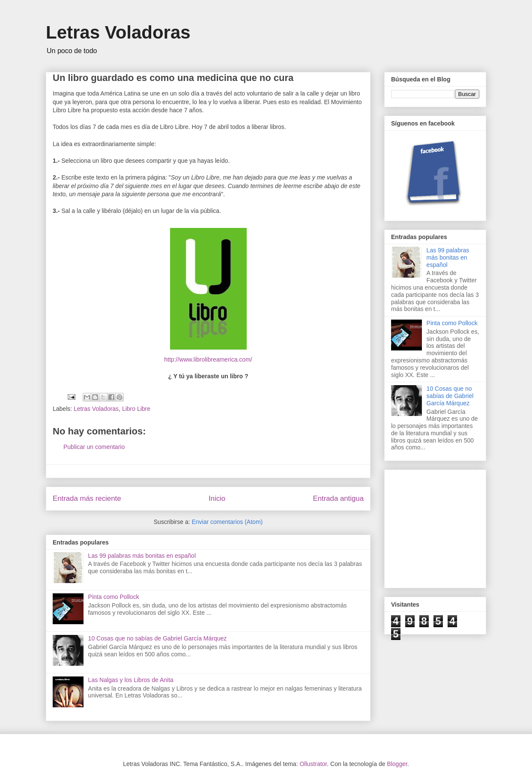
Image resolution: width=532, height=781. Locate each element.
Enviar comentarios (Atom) (227, 522)
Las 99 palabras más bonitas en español (142, 556)
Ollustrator (313, 764)
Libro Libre (136, 409)
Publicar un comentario (94, 447)
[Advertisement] (455, 527)
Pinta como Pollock (114, 597)
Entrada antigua (339, 498)
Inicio (217, 498)
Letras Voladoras (118, 32)
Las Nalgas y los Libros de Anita (131, 680)
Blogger (397, 764)
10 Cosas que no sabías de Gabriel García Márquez (158, 638)
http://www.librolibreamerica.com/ (208, 359)
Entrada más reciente (87, 498)
